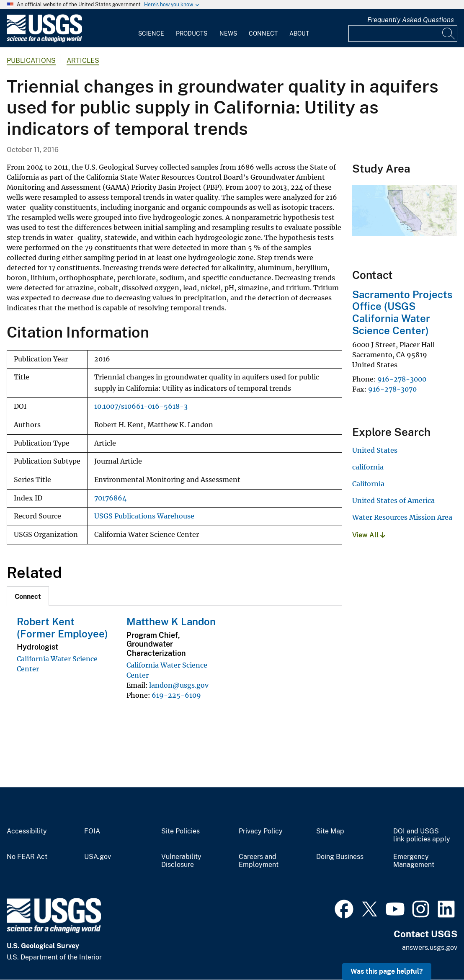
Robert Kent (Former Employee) (62, 628)
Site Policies (180, 831)
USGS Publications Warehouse (144, 516)
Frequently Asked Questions (411, 20)
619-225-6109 (176, 695)
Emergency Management (414, 861)
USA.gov (98, 857)
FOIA (92, 831)
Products (192, 34)
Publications (31, 61)
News (228, 34)
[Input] (403, 34)
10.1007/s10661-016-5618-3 (141, 406)
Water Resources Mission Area (402, 517)
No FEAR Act (27, 857)
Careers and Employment (259, 861)
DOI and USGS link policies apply (422, 835)
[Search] (449, 34)
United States (375, 450)
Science (151, 34)
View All (369, 535)
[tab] (28, 596)
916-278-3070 (392, 389)
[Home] (44, 40)
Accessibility (27, 831)
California (368, 484)
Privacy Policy (261, 831)
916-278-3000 (402, 379)
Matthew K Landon (171, 622)
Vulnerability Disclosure (181, 861)
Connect (263, 34)
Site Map (330, 831)
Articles (83, 61)
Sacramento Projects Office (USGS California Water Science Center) (402, 312)
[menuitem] (151, 28)
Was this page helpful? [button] (387, 971)
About (299, 34)
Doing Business (340, 857)
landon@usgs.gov (179, 685)
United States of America (393, 500)
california (368, 467)
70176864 (110, 498)
